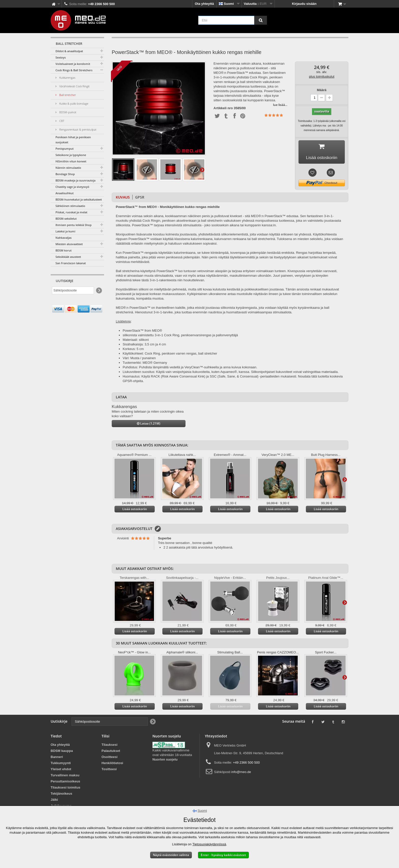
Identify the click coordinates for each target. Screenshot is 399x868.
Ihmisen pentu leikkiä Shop (74, 225)
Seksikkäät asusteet (68, 257)
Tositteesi (109, 771)
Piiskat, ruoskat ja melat (71, 212)
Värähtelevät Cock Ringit (74, 86)
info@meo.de (241, 773)
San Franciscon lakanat (71, 263)
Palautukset (111, 752)
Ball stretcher (67, 95)
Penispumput (65, 149)
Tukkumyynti (61, 765)
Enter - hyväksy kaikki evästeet (223, 855)
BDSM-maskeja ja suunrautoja (75, 180)
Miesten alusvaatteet (69, 244)
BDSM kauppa (62, 752)
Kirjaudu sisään (304, 4)
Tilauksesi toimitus (66, 789)
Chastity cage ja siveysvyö (72, 187)
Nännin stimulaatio (68, 168)
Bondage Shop (65, 174)
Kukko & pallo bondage (73, 103)
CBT (61, 121)
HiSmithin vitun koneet (71, 161)
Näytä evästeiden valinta (171, 855)
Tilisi (105, 738)
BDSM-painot (67, 112)
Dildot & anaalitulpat (69, 51)
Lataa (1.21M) (149, 425)
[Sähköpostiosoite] (73, 290)
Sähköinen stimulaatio (70, 206)
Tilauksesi (110, 746)
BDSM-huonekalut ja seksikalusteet (79, 199)
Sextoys (61, 57)
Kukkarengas (67, 78)
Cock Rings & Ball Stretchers (74, 70)
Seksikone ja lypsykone (71, 155)
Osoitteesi (110, 758)
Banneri (57, 758)
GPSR (140, 199)
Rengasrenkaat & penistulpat (77, 129)
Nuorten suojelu (165, 761)
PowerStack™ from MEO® (142, 332)
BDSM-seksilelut (66, 219)
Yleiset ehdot (61, 771)
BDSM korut (63, 250)
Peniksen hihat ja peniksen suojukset (73, 140)
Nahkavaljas (63, 238)
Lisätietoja (202, 170)
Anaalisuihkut (65, 193)
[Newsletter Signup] (99, 291)
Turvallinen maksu (65, 777)
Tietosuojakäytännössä (209, 844)
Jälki (54, 801)
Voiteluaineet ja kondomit (73, 64)
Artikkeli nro (223, 108)
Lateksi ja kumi (65, 231)
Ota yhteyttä (204, 4)
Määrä (322, 90)
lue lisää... (280, 105)
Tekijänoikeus (61, 795)
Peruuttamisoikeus (65, 783)
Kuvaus (123, 199)
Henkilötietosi (112, 765)
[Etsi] (261, 20)
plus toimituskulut (322, 76)
